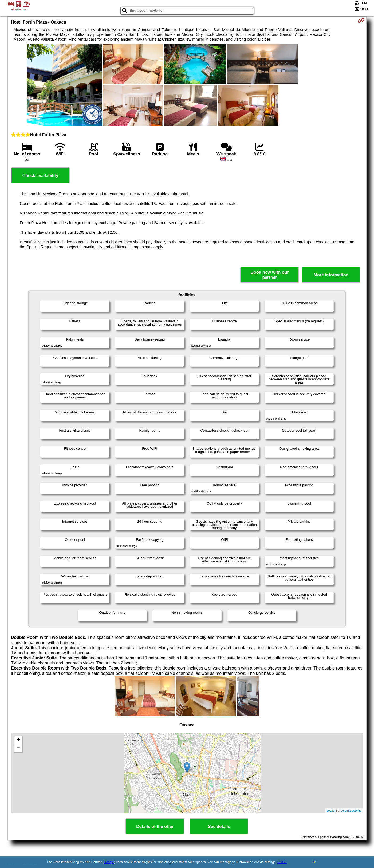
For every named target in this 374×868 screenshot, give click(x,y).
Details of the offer (155, 826)
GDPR (282, 862)
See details (219, 826)
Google (109, 862)
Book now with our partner (269, 275)
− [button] (19, 748)
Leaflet (331, 811)
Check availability (40, 176)
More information (331, 275)
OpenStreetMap (351, 811)
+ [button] (19, 740)
